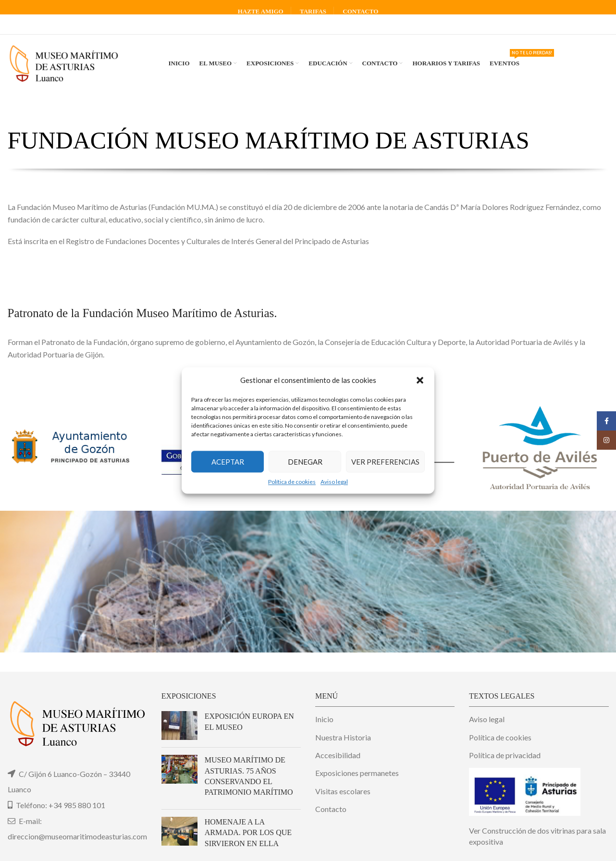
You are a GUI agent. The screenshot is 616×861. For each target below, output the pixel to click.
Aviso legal (334, 482)
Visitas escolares (343, 791)
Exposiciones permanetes (357, 773)
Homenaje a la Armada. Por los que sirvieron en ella (248, 833)
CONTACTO (360, 11)
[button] (420, 380)
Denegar (305, 462)
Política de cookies (292, 482)
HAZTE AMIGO (261, 11)
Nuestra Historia (343, 737)
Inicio (324, 719)
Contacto (331, 809)
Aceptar (228, 462)
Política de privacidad (505, 755)
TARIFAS (313, 11)
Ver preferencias (385, 462)
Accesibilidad (338, 755)
